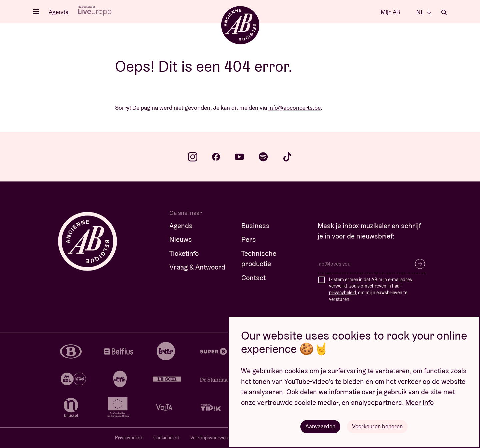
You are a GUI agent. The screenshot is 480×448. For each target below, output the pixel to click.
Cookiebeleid (166, 438)
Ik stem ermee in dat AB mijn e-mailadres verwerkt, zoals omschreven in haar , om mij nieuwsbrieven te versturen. (370, 289)
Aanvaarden (319, 426)
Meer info (419, 402)
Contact (253, 278)
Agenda (58, 12)
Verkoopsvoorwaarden (214, 438)
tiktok (287, 157)
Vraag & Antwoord (197, 267)
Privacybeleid (129, 438)
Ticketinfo (184, 253)
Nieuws (181, 239)
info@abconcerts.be (294, 108)
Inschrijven (420, 264)
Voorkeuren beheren (378, 426)
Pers (249, 239)
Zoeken (444, 12)
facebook (216, 157)
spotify (263, 157)
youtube (239, 157)
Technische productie (259, 259)
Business (255, 226)
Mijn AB (390, 12)
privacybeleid (342, 293)
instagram (193, 157)
